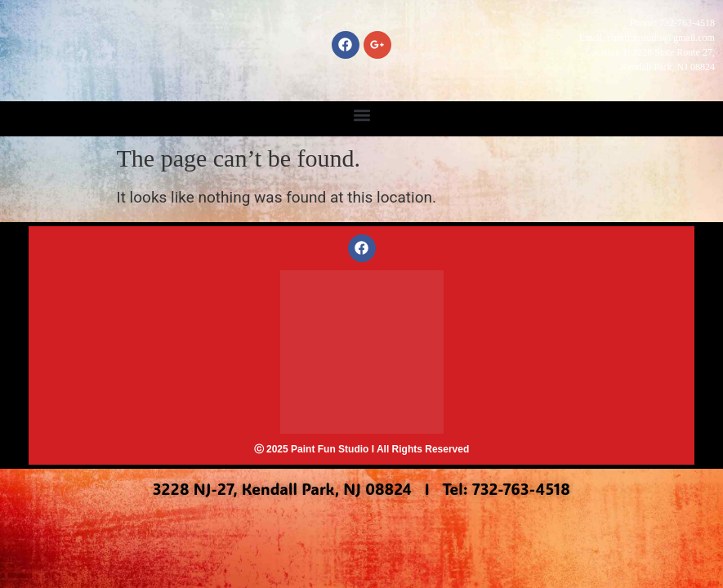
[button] (361, 115)
